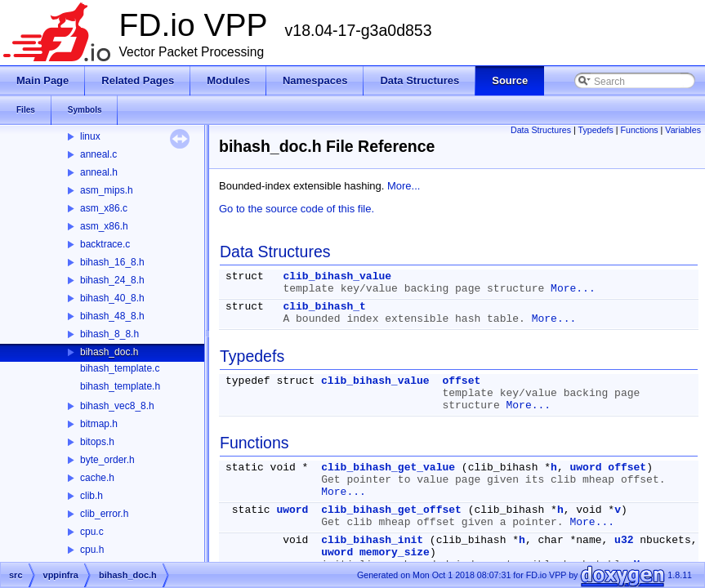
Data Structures (541, 130)
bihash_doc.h (109, 352)
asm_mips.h (107, 190)
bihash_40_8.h (112, 298)
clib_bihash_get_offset (391, 510)
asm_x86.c (104, 208)
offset (461, 381)
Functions (639, 130)
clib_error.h (104, 514)
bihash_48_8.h (112, 316)
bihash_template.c (120, 368)
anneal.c (98, 154)
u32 (624, 540)
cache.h (97, 478)
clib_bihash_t (324, 307)
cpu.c (92, 532)
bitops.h (97, 442)
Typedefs (596, 130)
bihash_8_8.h (109, 334)
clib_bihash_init (372, 540)
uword (586, 468)
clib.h (91, 496)
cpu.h (92, 550)
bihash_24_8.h (112, 280)
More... (404, 186)
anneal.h (99, 172)
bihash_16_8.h (112, 262)
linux (90, 136)
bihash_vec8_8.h (117, 406)
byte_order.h (107, 460)
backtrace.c (105, 244)
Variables (683, 130)
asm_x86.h (104, 226)
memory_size (395, 552)
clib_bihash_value (337, 276)
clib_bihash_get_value (388, 468)
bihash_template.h (120, 386)
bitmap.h (99, 424)
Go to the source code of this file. (297, 209)
